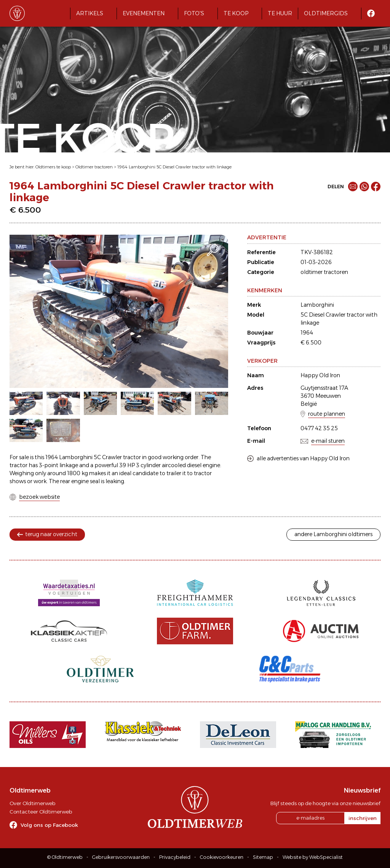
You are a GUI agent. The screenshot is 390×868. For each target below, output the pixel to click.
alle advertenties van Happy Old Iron (303, 458)
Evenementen (144, 13)
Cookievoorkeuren (222, 857)
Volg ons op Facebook (49, 825)
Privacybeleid (175, 857)
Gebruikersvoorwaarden (121, 857)
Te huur (280, 13)
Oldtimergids (326, 13)
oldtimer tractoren (324, 272)
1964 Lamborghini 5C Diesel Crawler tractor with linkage (174, 167)
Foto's (194, 13)
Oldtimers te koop (53, 167)
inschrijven (363, 818)
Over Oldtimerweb (32, 803)
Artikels (90, 13)
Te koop (236, 13)
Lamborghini (317, 305)
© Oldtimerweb (65, 857)
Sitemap (263, 857)
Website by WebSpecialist (313, 857)
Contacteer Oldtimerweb (41, 812)
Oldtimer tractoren (94, 167)
